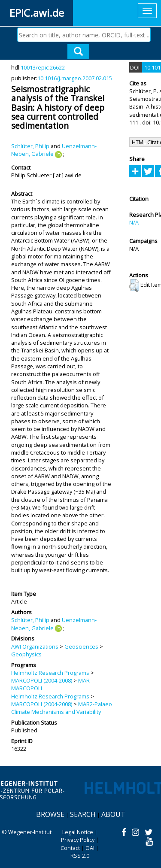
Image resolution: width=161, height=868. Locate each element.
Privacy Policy (78, 840)
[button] (134, 285)
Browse (50, 814)
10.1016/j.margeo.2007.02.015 (75, 78)
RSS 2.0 (80, 856)
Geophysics (26, 654)
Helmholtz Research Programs (50, 673)
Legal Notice (78, 832)
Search (83, 814)
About (113, 814)
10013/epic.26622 (43, 67)
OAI (90, 848)
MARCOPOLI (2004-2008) (42, 680)
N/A (134, 222)
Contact (70, 848)
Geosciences (81, 646)
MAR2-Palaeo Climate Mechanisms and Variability (62, 708)
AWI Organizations (35, 646)
